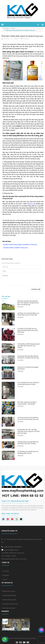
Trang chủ (7, 28)
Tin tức (13, 28)
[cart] (43, 25)
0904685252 (18, 547)
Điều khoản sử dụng (8, 591)
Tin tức (4, 580)
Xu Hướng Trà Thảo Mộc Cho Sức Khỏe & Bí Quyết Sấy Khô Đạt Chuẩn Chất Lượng (28, 330)
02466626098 (8, 547)
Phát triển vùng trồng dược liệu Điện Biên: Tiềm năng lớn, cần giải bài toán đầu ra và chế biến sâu (28, 303)
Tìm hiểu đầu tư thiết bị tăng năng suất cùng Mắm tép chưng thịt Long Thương (28, 346)
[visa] (22, 642)
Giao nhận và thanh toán (10, 604)
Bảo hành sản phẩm (8, 608)
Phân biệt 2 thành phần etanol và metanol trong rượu (22, 36)
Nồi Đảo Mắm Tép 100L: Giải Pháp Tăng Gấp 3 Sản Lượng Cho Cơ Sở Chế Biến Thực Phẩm (28, 431)
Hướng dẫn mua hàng (9, 600)
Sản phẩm (5, 575)
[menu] (2, 25)
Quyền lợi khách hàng (9, 595)
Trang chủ (5, 571)
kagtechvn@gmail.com (11, 550)
